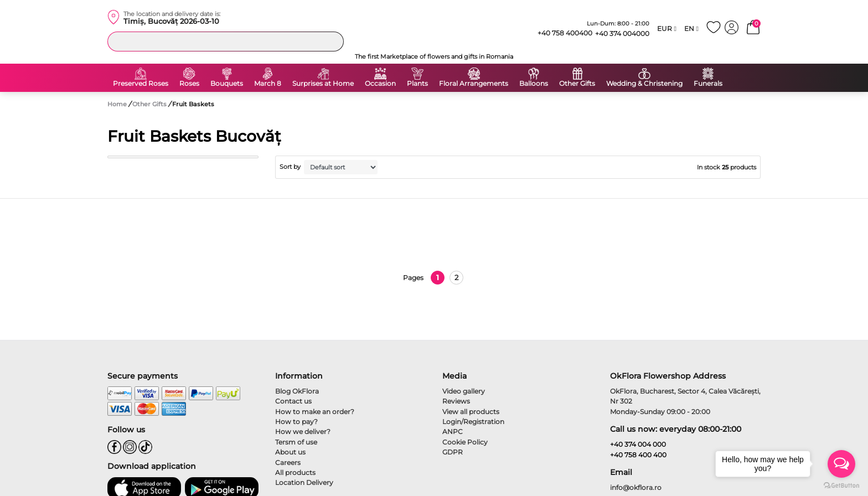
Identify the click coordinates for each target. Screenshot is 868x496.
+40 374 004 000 (638, 444)
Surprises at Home (323, 84)
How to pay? (296, 422)
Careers (288, 463)
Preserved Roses (141, 84)
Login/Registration (473, 422)
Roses (189, 84)
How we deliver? (303, 432)
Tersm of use (296, 442)
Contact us (293, 401)
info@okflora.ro (636, 487)
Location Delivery (304, 482)
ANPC (453, 432)
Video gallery (464, 391)
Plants (417, 84)
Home (117, 104)
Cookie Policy (465, 442)
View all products (471, 412)
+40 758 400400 (560, 33)
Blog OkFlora (297, 391)
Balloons (534, 84)
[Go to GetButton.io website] (841, 485)
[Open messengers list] (841, 464)
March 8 (268, 84)
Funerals (708, 84)
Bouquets (227, 84)
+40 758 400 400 (638, 455)
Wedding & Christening (644, 84)
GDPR (453, 452)
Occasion (380, 84)
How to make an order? (315, 412)
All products (295, 472)
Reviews (456, 401)
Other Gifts (577, 84)
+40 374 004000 (622, 33)
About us (290, 452)
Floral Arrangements (474, 84)
